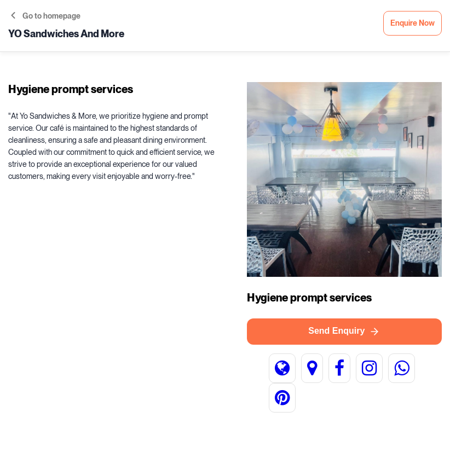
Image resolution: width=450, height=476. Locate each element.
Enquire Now (412, 23)
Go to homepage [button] (46, 16)
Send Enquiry (344, 332)
